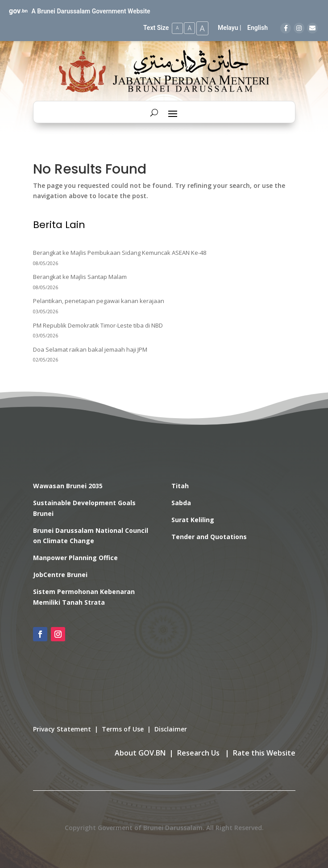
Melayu (228, 28)
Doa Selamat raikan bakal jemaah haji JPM (90, 349)
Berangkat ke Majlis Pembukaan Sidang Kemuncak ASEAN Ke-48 (120, 252)
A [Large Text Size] (201, 28)
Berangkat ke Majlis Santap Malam (80, 276)
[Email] (312, 28)
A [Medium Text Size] (187, 28)
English (257, 28)
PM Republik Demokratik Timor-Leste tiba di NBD (98, 324)
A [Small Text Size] (173, 28)
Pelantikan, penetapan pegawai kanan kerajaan (99, 300)
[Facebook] (286, 28)
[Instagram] (299, 28)
